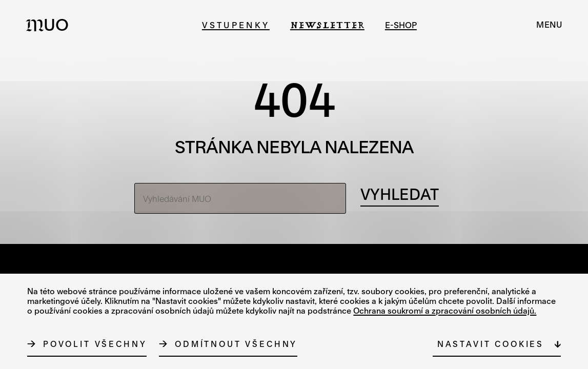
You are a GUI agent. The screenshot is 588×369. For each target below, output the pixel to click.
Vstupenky (236, 25)
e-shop (401, 25)
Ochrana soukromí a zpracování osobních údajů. (445, 311)
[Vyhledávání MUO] (240, 198)
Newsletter (327, 25)
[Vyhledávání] (400, 195)
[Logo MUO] (50, 25)
